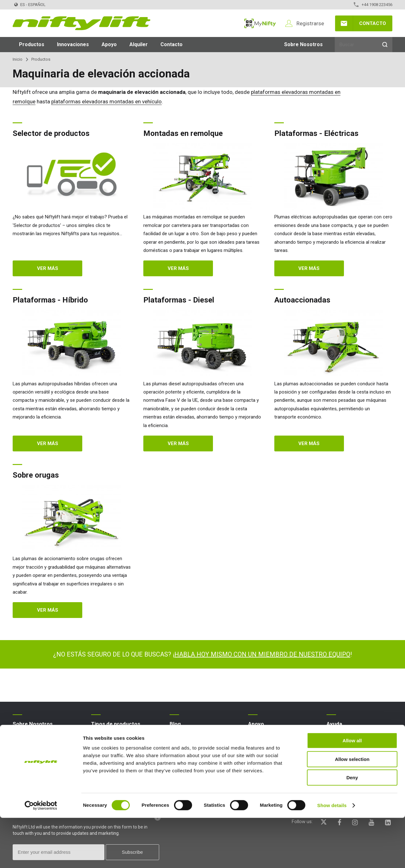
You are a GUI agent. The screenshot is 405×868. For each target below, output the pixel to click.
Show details (332, 856)
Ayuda (334, 724)
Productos (32, 44)
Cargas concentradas (271, 748)
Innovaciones (73, 44)
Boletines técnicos (267, 759)
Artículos (179, 748)
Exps (174, 759)
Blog (17, 738)
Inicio (18, 59)
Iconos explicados (346, 759)
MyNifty (260, 23)
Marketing (258, 769)
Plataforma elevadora (114, 738)
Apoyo (109, 44)
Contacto (373, 23)
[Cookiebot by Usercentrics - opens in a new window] (41, 856)
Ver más (48, 268)
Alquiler (139, 44)
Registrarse (310, 23)
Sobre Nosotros (303, 44)
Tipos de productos (116, 724)
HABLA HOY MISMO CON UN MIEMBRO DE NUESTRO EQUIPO (262, 654)
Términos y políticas (34, 748)
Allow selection (352, 809)
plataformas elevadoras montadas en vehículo (106, 101)
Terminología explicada (350, 748)
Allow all (352, 791)
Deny (352, 828)
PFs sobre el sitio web (349, 738)
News (175, 738)
